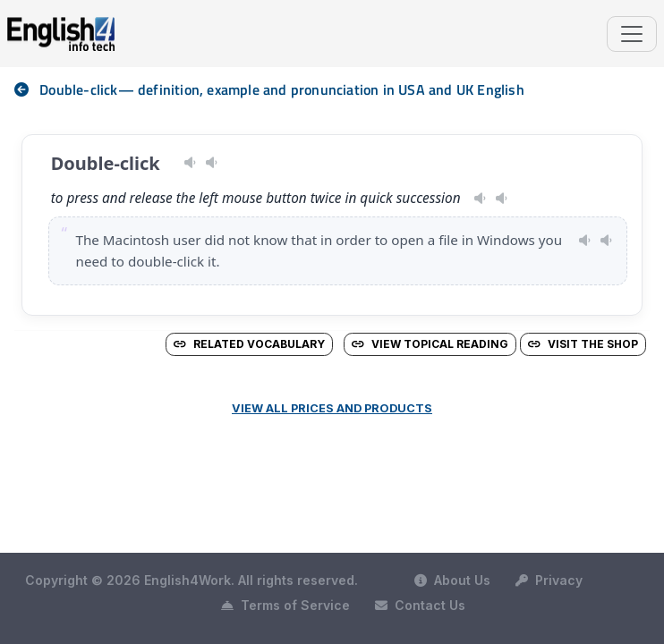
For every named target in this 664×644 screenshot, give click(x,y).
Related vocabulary (249, 344)
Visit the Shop (583, 344)
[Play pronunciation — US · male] (190, 163)
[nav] (27, 89)
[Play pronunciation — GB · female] (212, 163)
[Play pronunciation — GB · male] (502, 199)
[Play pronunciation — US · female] (480, 199)
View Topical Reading (430, 344)
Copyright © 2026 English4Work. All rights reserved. (192, 580)
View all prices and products (332, 408)
